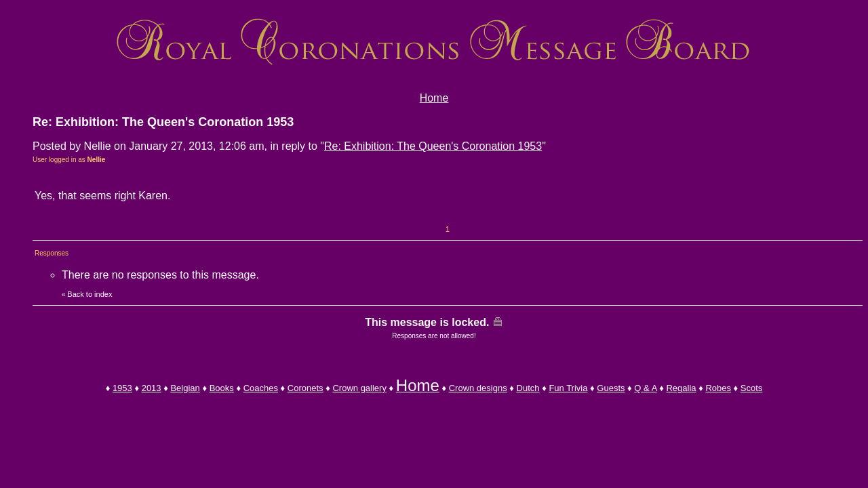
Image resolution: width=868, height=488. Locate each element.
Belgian (185, 388)
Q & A (645, 388)
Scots (752, 388)
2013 (152, 388)
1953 (122, 388)
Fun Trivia (568, 388)
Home (434, 98)
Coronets (305, 388)
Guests (611, 388)
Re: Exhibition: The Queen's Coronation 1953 (433, 146)
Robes (718, 388)
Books (222, 388)
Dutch (528, 388)
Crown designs (478, 388)
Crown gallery (359, 388)
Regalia (681, 388)
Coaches (261, 388)
